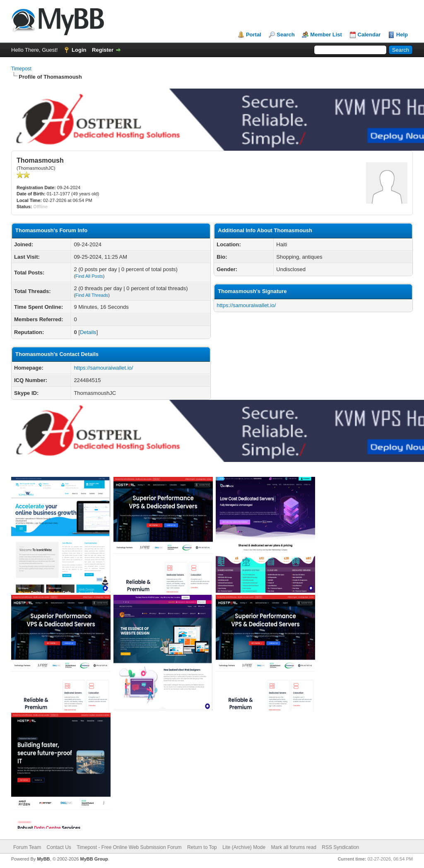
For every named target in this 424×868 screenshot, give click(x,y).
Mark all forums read (294, 847)
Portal (254, 35)
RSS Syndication (340, 847)
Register (103, 50)
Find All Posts (89, 276)
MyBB (43, 859)
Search (285, 35)
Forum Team (27, 847)
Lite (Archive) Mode (244, 847)
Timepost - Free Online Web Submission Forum (129, 847)
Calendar (369, 35)
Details (88, 332)
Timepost (21, 69)
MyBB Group (94, 859)
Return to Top (202, 847)
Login (79, 50)
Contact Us (59, 847)
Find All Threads (92, 295)
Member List (326, 35)
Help (402, 35)
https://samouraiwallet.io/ (103, 368)
